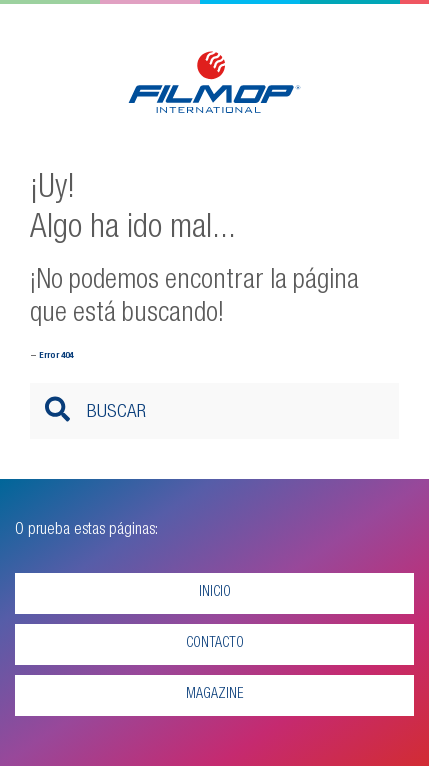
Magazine (214, 695)
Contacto (215, 644)
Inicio (215, 593)
